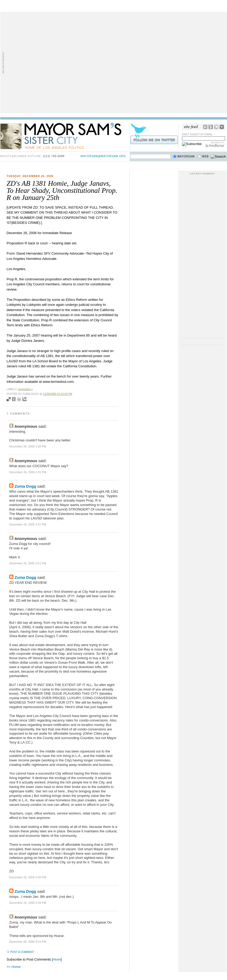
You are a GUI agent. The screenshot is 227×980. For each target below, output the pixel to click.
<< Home (14, 967)
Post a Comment (22, 952)
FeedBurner (215, 145)
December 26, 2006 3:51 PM (28, 563)
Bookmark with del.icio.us (9, 399)
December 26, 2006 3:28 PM (28, 446)
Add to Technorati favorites (24, 399)
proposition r (26, 389)
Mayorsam (186, 156)
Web (205, 156)
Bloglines (211, 127)
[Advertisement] (50, 62)
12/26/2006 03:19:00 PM (57, 394)
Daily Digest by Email (197, 134)
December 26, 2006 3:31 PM (28, 472)
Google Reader (216, 127)
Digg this (19, 399)
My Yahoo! (222, 127)
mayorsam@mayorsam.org (103, 156)
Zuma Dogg (25, 486)
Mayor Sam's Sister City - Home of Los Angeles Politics (65, 136)
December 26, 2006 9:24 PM (28, 942)
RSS (205, 127)
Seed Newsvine (14, 399)
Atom (57, 959)
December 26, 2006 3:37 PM (28, 524)
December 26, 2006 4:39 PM (28, 877)
